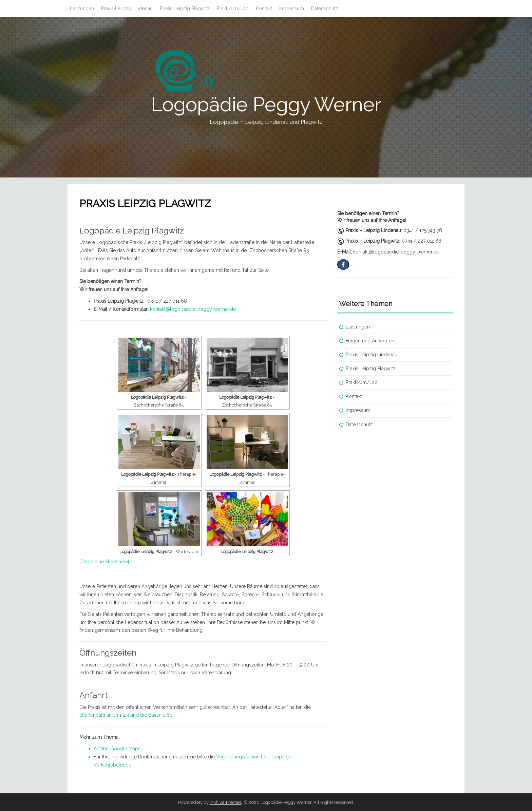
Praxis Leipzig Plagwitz (185, 8)
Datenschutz (325, 8)
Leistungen (82, 8)
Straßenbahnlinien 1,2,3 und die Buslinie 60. (127, 715)
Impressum (292, 8)
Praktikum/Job (233, 8)
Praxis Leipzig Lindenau (127, 8)
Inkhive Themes (226, 802)
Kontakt (264, 8)
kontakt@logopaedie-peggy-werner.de (193, 309)
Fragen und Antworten (370, 341)
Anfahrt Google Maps (117, 749)
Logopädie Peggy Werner (266, 104)
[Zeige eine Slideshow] (104, 562)
